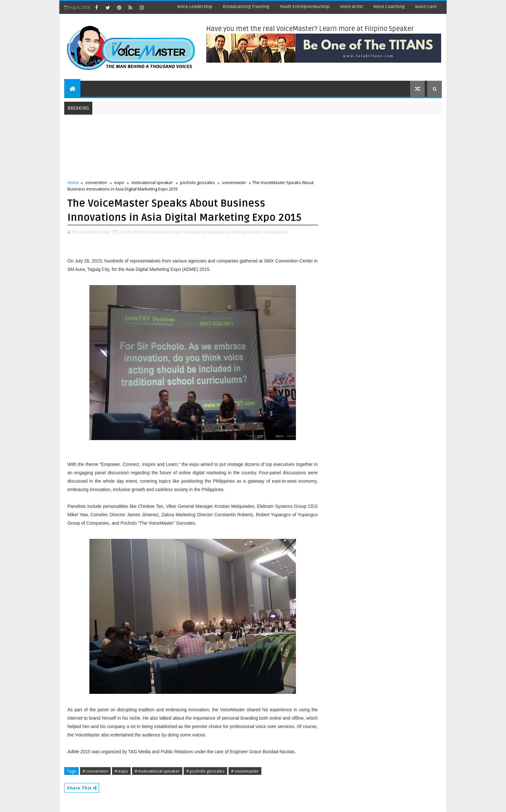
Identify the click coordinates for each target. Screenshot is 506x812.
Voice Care (426, 7)
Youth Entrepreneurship (305, 7)
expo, (176, 232)
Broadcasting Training (246, 7)
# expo (121, 771)
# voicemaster (245, 771)
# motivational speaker (157, 771)
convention (96, 182)
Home (73, 182)
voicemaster (234, 182)
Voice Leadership (195, 7)
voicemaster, (276, 232)
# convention (95, 771)
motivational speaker (152, 182)
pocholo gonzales (197, 182)
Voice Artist (352, 7)
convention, (158, 232)
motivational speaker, (204, 232)
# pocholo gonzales (205, 771)
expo (119, 182)
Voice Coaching (389, 7)
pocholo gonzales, (244, 232)
